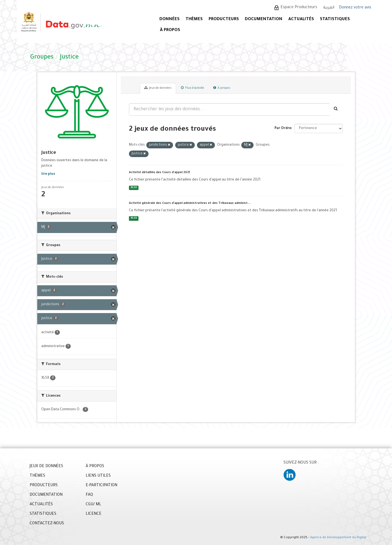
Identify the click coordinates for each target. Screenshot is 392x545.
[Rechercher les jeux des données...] (229, 109)
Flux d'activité (192, 88)
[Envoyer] (336, 109)
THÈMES (37, 476)
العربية (329, 8)
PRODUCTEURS (224, 19)
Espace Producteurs (299, 8)
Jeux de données (158, 88)
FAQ (89, 495)
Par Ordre (283, 128)
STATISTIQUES (335, 19)
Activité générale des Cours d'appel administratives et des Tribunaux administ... (190, 203)
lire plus (48, 174)
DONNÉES (169, 19)
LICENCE (94, 514)
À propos (222, 88)
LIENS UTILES (98, 476)
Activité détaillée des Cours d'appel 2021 (160, 173)
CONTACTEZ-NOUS (47, 524)
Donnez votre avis (355, 8)
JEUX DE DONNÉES (46, 467)
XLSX (134, 188)
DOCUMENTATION (264, 19)
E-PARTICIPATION (101, 486)
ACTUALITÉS (301, 19)
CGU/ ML (93, 505)
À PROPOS (170, 30)
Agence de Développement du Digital (338, 538)
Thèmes (194, 19)
